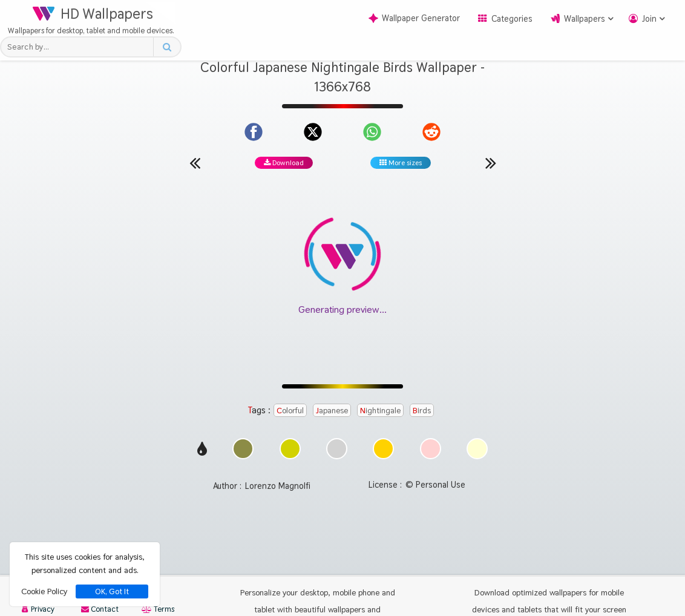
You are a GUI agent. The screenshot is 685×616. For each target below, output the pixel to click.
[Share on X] (313, 132)
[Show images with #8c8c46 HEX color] (243, 456)
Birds (422, 410)
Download (284, 163)
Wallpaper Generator (414, 18)
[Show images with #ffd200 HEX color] (383, 456)
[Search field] (80, 47)
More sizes (401, 163)
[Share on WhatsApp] (372, 132)
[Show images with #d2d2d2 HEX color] (337, 456)
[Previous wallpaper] (195, 163)
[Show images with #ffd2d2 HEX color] (431, 456)
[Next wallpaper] (491, 163)
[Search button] (167, 47)
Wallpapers (585, 19)
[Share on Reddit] (431, 132)
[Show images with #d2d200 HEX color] (290, 456)
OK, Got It (112, 591)
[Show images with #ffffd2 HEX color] (477, 456)
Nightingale (380, 410)
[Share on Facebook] (254, 132)
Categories (512, 19)
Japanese (332, 410)
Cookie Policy (44, 591)
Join (649, 19)
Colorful (290, 410)
